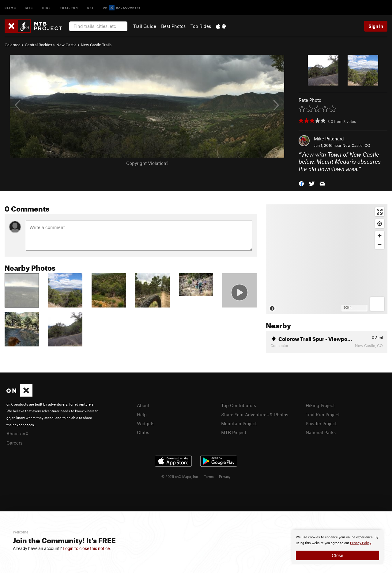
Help (142, 414)
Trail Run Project (323, 414)
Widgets (146, 423)
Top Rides (201, 26)
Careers (14, 443)
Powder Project (321, 423)
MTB (29, 8)
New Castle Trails (96, 45)
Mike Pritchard (329, 139)
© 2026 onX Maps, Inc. (180, 476)
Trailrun (69, 8)
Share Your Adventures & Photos (255, 414)
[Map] (327, 259)
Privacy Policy (361, 543)
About (143, 405)
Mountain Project (239, 423)
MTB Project (234, 432)
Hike (47, 8)
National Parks (321, 432)
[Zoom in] (380, 236)
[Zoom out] (380, 244)
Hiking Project (320, 405)
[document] (337, 547)
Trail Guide (145, 26)
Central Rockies (38, 45)
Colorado (13, 45)
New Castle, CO (356, 145)
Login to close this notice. (87, 548)
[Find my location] (380, 224)
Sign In (376, 26)
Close (337, 555)
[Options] (377, 304)
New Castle (66, 45)
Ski (90, 8)
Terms (209, 476)
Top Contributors (239, 405)
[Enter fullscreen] (380, 212)
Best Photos (173, 26)
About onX (17, 434)
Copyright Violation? (147, 163)
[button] (301, 183)
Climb (10, 8)
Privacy (225, 476)
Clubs (143, 432)
